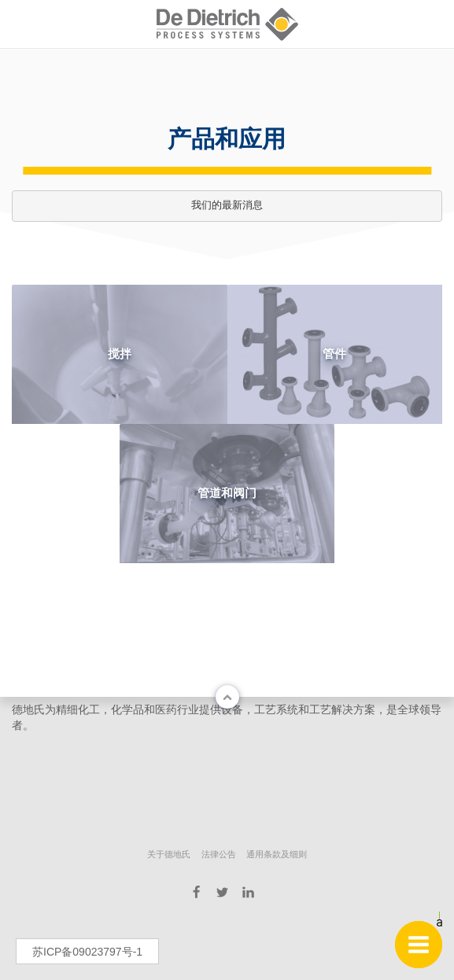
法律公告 (219, 854)
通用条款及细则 (277, 854)
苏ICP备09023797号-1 (87, 952)
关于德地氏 (169, 854)
